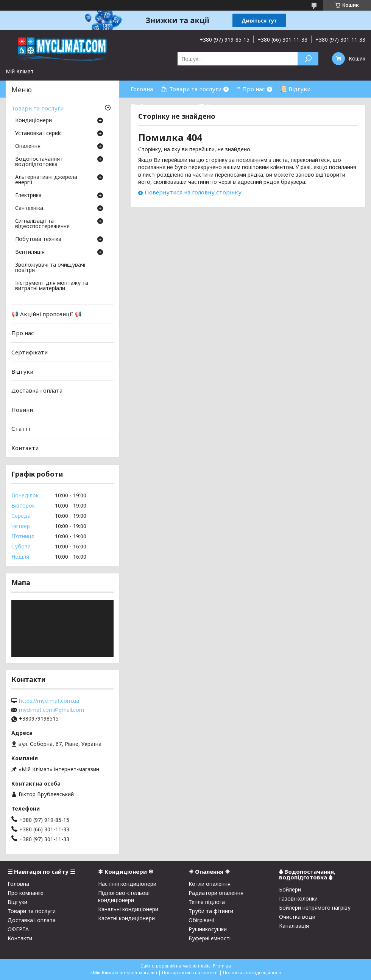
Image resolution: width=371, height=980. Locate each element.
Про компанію (26, 893)
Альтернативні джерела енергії (46, 180)
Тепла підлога (207, 902)
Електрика (28, 196)
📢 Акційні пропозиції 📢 (47, 314)
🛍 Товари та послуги (191, 89)
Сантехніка (29, 208)
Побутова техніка (38, 239)
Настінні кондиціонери (127, 884)
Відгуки (22, 371)
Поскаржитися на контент (190, 973)
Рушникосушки (208, 929)
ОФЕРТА (18, 929)
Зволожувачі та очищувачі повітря (50, 268)
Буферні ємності (210, 938)
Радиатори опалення (216, 893)
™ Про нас (251, 89)
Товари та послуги (37, 108)
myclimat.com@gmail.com (51, 710)
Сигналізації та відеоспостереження (42, 224)
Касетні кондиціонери (126, 918)
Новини (22, 410)
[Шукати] (308, 59)
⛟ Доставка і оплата (161, 106)
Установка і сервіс (38, 134)
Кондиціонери (34, 121)
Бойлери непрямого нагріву (315, 908)
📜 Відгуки (295, 89)
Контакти (25, 448)
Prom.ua (222, 966)
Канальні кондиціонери (128, 909)
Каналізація (294, 926)
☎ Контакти (216, 106)
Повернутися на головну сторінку (193, 192)
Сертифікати (30, 352)
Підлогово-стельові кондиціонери (124, 896)
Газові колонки (298, 898)
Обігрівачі (201, 920)
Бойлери (290, 889)
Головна (142, 89)
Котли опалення (210, 884)
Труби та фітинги (211, 911)
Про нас (23, 333)
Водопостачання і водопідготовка (39, 162)
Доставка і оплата (37, 390)
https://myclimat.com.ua (49, 701)
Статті (21, 429)
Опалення (28, 146)
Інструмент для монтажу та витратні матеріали (52, 286)
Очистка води (297, 917)
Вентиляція (30, 252)
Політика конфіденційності (252, 973)
